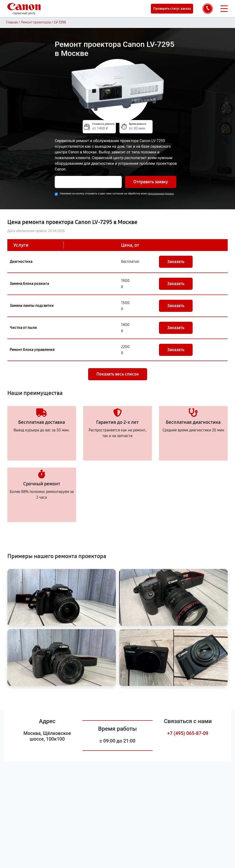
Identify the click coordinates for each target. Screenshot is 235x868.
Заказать (176, 262)
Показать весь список (118, 374)
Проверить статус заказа (172, 9)
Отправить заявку (151, 182)
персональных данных (161, 194)
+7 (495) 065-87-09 (188, 733)
